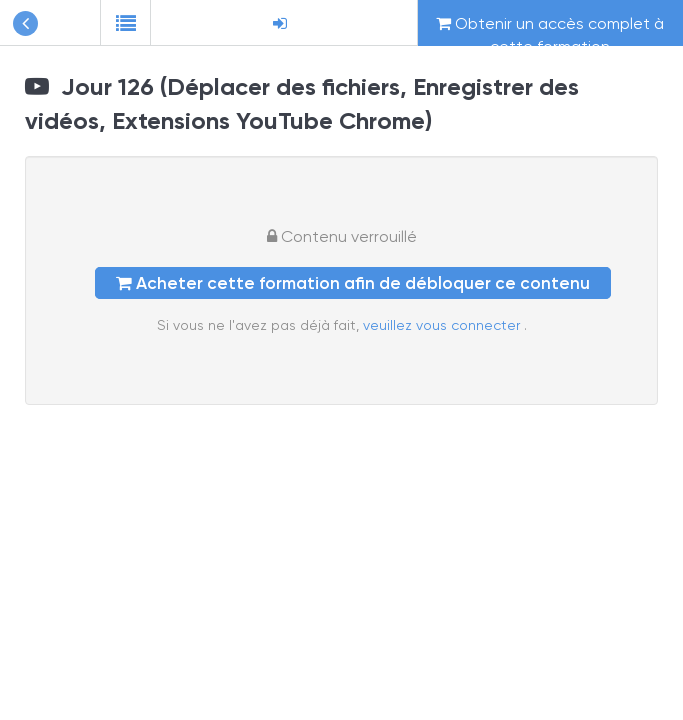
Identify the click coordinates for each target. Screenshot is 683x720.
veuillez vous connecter (443, 325)
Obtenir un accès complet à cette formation (550, 30)
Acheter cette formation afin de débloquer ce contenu (353, 283)
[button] (125, 23)
